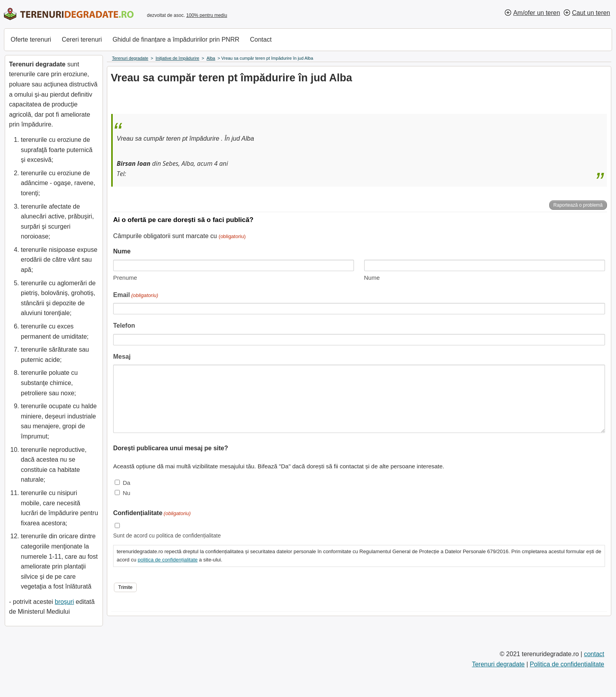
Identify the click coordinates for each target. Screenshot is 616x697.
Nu (126, 493)
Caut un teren (591, 13)
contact (594, 654)
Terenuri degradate (498, 664)
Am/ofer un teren (536, 13)
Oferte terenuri (31, 39)
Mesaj (122, 357)
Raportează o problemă (578, 205)
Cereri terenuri (82, 39)
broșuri (64, 602)
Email (136, 296)
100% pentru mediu (207, 15)
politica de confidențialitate (168, 560)
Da (126, 483)
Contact (261, 39)
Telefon (124, 326)
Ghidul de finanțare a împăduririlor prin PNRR (176, 39)
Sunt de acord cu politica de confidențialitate (167, 536)
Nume (372, 278)
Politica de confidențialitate (567, 664)
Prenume (125, 278)
